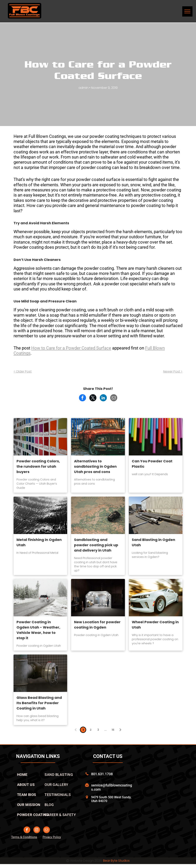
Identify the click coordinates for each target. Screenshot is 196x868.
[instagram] (37, 830)
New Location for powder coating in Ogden (97, 625)
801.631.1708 (102, 774)
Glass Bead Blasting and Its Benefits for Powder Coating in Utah (39, 703)
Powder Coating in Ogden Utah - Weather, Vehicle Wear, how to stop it (38, 630)
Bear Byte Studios (116, 861)
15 (113, 730)
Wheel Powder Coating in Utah (155, 625)
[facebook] (27, 830)
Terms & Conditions (24, 837)
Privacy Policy (52, 837)
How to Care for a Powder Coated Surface (71, 348)
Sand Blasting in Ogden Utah (153, 542)
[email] (47, 830)
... (105, 730)
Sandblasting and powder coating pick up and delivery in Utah (96, 545)
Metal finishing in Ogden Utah (39, 542)
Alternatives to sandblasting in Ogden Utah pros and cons (95, 466)
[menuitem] (22, 775)
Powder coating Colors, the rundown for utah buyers (38, 466)
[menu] (187, 11)
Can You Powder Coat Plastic (152, 464)
